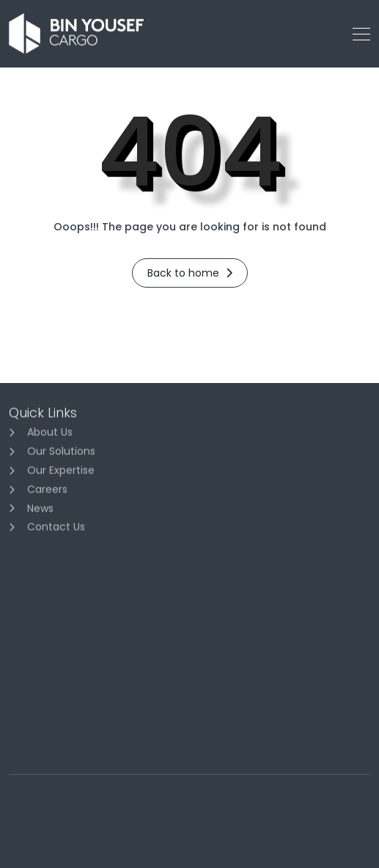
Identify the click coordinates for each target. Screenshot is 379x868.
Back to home (190, 273)
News (40, 510)
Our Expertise (61, 473)
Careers (47, 491)
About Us (50, 434)
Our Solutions (61, 453)
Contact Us (56, 529)
